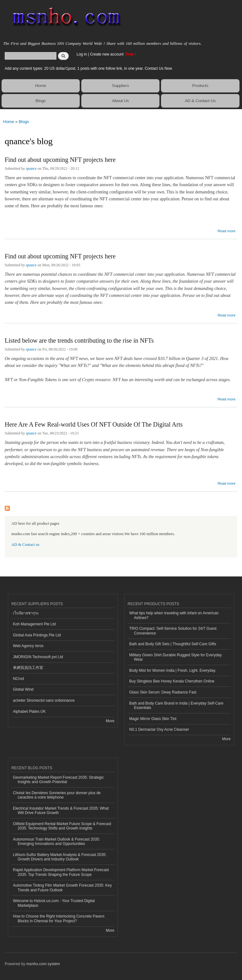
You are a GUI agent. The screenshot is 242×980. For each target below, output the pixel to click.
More (110, 721)
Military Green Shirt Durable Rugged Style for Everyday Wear (176, 657)
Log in (82, 54)
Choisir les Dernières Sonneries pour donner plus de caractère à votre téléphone (57, 795)
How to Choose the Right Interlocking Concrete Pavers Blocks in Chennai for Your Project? (59, 918)
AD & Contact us (25, 545)
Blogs (41, 101)
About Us (121, 101)
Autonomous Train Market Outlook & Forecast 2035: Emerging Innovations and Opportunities (56, 841)
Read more (226, 230)
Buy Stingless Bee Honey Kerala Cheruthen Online (172, 681)
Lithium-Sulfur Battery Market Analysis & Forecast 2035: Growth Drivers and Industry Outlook (60, 857)
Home (41, 86)
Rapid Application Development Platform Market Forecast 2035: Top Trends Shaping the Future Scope (61, 872)
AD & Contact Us (200, 101)
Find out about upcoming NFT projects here (60, 160)
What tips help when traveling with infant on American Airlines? (174, 615)
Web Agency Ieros (28, 646)
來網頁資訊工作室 (28, 668)
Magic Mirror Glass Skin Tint (153, 719)
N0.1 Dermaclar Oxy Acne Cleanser (159, 729)
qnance (31, 168)
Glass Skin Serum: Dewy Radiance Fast (163, 692)
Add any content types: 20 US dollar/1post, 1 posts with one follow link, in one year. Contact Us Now (88, 68)
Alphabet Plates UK (29, 711)
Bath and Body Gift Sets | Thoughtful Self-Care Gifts (173, 644)
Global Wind (23, 689)
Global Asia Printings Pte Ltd (37, 635)
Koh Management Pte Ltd (34, 624)
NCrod (18, 679)
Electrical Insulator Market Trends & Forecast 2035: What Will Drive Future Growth (61, 811)
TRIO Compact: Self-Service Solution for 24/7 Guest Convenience (173, 631)
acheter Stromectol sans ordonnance (44, 700)
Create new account (107, 54)
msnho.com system (43, 964)
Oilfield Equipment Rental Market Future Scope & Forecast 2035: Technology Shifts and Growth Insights (62, 826)
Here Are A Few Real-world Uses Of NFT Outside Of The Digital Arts (94, 424)
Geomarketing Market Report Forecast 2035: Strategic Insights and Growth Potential (58, 780)
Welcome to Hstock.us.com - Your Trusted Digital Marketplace (54, 903)
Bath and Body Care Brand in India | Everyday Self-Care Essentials (176, 705)
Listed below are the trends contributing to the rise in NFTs (79, 340)
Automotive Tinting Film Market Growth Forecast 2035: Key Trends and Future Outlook (62, 888)
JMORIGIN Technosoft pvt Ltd (38, 657)
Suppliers (120, 86)
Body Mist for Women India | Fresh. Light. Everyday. (173, 670)
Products (200, 86)
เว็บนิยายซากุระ (26, 613)
